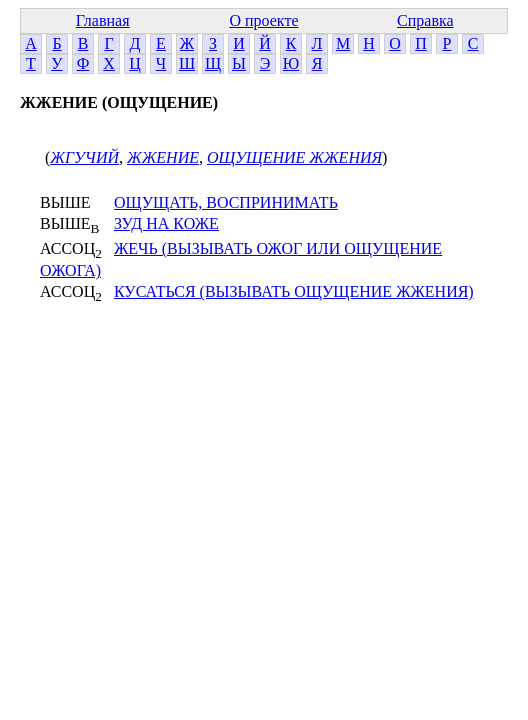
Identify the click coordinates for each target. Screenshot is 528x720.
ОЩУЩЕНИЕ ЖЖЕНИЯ (294, 157)
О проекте (263, 20)
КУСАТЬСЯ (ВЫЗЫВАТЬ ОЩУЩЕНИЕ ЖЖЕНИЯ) (294, 291)
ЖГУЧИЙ (84, 157)
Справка (425, 20)
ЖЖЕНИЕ (163, 157)
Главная (103, 20)
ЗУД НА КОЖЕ (166, 223)
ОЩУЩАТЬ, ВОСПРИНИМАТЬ (226, 202)
